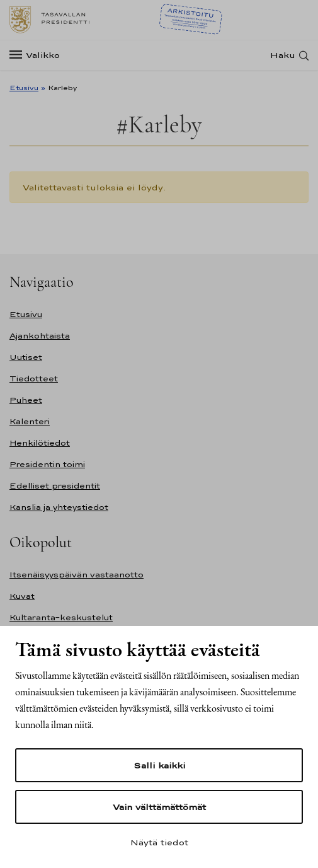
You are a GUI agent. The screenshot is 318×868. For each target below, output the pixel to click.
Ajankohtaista (40, 336)
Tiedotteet (34, 379)
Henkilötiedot (40, 443)
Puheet (26, 400)
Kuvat (22, 596)
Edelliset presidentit (55, 486)
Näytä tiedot (159, 842)
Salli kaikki (159, 765)
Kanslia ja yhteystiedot (59, 507)
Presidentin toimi (47, 464)
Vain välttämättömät (159, 807)
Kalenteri (30, 421)
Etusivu (24, 88)
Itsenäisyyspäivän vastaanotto (77, 575)
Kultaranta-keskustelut (61, 617)
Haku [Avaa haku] (283, 55)
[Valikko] (38, 55)
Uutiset (26, 357)
